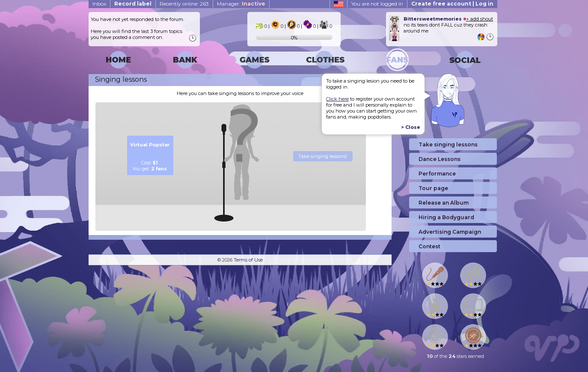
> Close (411, 127)
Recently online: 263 (184, 4)
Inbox (99, 4)
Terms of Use (248, 260)
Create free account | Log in (452, 4)
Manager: (241, 4)
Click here (337, 99)
